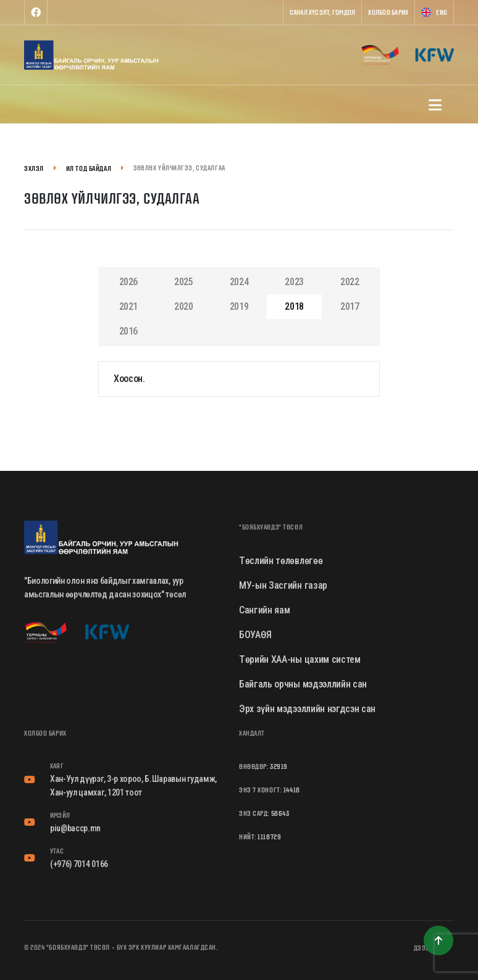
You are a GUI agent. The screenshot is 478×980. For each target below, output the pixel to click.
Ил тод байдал (89, 168)
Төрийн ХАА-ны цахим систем (300, 659)
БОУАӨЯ (255, 635)
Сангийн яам (264, 610)
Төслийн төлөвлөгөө (281, 561)
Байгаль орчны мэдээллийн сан (303, 684)
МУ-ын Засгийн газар (283, 585)
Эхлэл (34, 168)
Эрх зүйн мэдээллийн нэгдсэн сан (307, 709)
